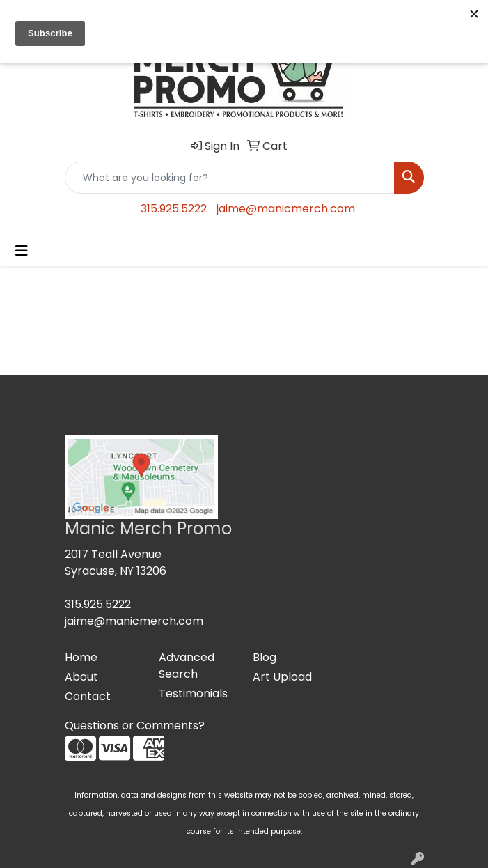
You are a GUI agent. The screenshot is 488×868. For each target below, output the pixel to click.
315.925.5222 (174, 209)
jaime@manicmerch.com (286, 209)
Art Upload (282, 677)
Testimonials (193, 693)
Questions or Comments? (135, 726)
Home (81, 657)
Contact (88, 696)
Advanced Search (187, 666)
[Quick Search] (230, 178)
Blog (265, 657)
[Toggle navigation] (22, 251)
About (81, 677)
